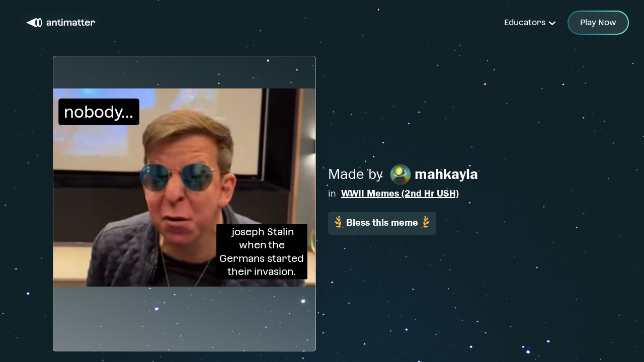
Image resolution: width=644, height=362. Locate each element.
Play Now (598, 22)
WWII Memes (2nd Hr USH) (400, 193)
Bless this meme (382, 222)
